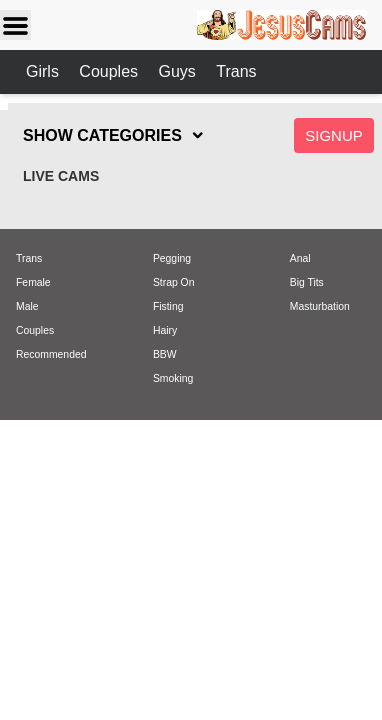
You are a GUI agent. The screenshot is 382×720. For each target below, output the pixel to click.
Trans (236, 71)
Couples (110, 71)
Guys (179, 71)
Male (27, 306)
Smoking (173, 378)
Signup (334, 135)
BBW (165, 354)
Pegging (172, 258)
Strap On (174, 282)
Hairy (165, 330)
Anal (300, 258)
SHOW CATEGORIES (102, 135)
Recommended (51, 354)
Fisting (168, 306)
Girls (44, 71)
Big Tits (307, 282)
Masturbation (320, 306)
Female (33, 282)
